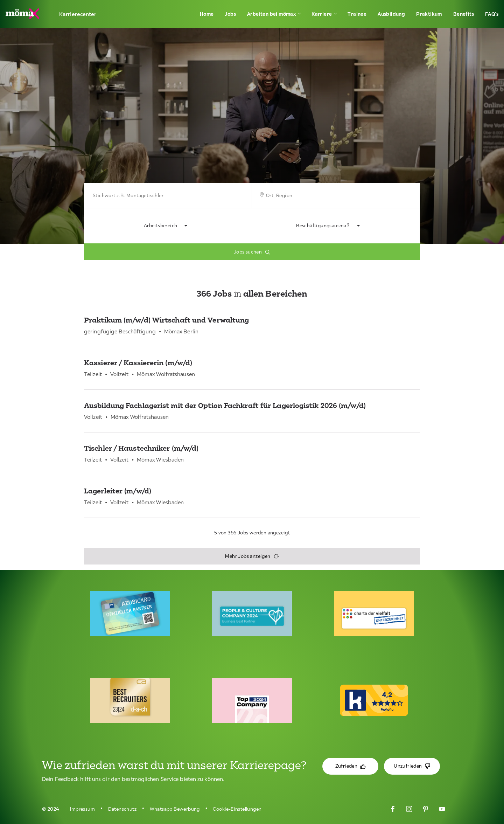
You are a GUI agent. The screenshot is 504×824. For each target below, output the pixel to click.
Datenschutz (122, 809)
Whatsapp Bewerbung (175, 809)
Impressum (82, 809)
